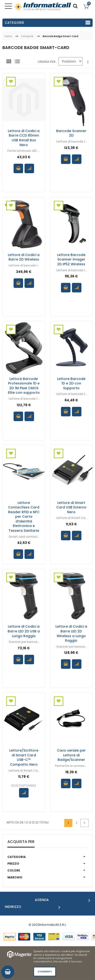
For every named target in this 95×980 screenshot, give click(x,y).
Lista (18, 63)
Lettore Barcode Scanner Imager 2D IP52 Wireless (71, 259)
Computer (27, 36)
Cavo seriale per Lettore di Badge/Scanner (71, 755)
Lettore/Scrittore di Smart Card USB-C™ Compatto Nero (24, 757)
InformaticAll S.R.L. (53, 925)
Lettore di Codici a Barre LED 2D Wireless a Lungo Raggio (71, 633)
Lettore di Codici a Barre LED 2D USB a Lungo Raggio (24, 631)
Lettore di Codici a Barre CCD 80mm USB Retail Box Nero (24, 138)
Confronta (29, 168)
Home (8, 36)
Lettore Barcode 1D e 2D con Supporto (71, 383)
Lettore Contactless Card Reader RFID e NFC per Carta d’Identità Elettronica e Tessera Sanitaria (24, 516)
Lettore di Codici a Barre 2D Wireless (24, 257)
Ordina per (47, 62)
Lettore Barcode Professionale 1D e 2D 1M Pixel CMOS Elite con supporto (24, 386)
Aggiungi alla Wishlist (11, 82)
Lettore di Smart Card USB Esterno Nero (71, 507)
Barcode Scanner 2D (71, 133)
